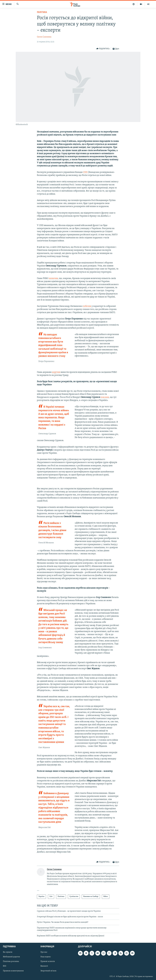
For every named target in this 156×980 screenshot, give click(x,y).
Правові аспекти (48, 961)
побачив (87, 306)
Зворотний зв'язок (48, 971)
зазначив (53, 278)
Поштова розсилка (11, 961)
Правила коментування (13, 971)
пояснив (105, 397)
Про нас (44, 952)
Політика (42, 12)
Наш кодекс (46, 957)
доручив (56, 372)
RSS (5, 966)
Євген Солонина (44, 37)
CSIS (85, 172)
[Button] (103, 49)
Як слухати (8, 952)
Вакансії (44, 966)
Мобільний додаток (11, 957)
